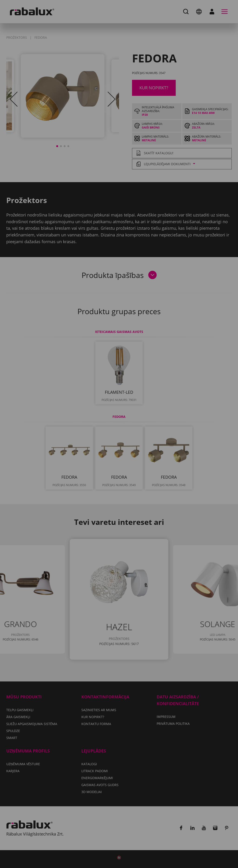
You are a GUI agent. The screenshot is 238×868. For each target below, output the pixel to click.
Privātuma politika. (131, 437)
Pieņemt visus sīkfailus (119, 463)
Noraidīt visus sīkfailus (145, 451)
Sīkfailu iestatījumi (88, 451)
